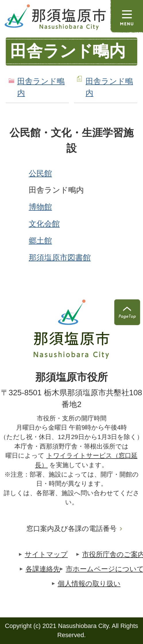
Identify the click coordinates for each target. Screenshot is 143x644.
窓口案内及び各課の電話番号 (71, 529)
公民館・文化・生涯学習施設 (71, 141)
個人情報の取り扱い (89, 583)
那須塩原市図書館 (60, 257)
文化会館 (44, 224)
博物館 (40, 207)
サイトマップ (46, 554)
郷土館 (40, 241)
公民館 (40, 173)
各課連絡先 (43, 569)
